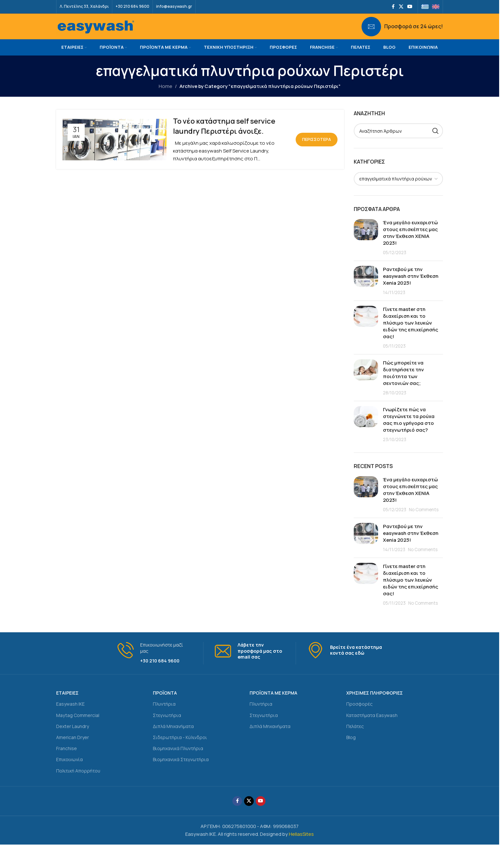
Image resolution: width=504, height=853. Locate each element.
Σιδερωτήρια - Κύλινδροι (180, 746)
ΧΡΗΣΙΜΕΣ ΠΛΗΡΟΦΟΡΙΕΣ (375, 701)
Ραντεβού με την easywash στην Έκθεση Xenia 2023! (411, 284)
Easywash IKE (70, 712)
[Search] (399, 139)
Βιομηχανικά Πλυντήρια (178, 757)
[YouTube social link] (410, 7)
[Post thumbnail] (366, 246)
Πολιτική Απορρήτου (78, 779)
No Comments (424, 518)
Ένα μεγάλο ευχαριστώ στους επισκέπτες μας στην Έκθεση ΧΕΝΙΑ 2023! (410, 241)
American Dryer (73, 746)
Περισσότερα (317, 148)
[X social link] (401, 7)
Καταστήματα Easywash (372, 724)
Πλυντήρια (164, 712)
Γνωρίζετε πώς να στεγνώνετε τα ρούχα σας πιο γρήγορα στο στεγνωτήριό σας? (409, 428)
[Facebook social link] (393, 7)
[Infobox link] (402, 31)
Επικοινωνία (69, 768)
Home (166, 95)
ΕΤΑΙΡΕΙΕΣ (67, 701)
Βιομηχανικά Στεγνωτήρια (181, 768)
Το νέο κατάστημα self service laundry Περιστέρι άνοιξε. (224, 135)
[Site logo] (96, 30)
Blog (351, 746)
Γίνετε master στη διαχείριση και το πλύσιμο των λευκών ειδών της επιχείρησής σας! (411, 331)
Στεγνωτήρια (167, 724)
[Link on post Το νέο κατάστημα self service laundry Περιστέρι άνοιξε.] (115, 148)
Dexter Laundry (73, 735)
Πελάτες (355, 735)
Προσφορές (359, 712)
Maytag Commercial (78, 724)
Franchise (67, 757)
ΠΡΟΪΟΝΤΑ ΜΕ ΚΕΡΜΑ (273, 701)
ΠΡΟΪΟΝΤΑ (165, 701)
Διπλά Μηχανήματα (173, 735)
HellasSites (301, 842)
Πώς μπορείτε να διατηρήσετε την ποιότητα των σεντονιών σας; (403, 381)
